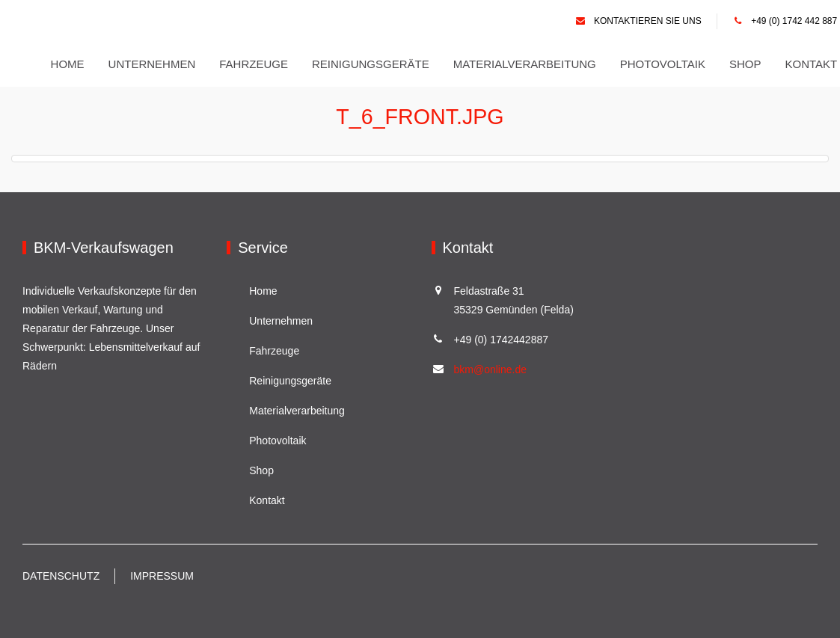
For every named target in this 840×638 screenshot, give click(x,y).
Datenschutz (61, 576)
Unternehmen (154, 64)
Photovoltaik (665, 64)
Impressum (162, 576)
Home (70, 64)
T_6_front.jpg (420, 116)
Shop (748, 64)
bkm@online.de (491, 369)
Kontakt (814, 64)
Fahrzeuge (257, 64)
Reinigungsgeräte (373, 64)
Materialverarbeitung (527, 64)
